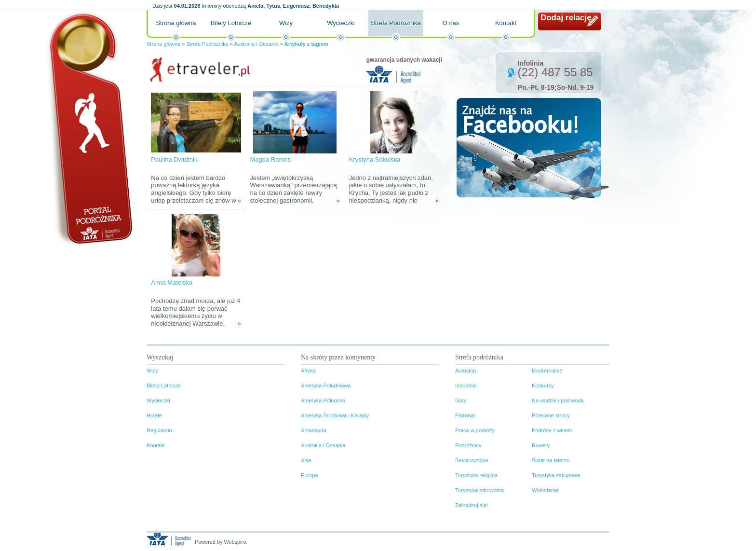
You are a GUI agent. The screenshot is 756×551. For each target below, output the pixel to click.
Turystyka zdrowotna (479, 490)
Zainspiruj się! (472, 505)
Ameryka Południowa (326, 386)
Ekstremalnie (547, 371)
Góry (461, 400)
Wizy (286, 23)
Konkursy (543, 386)
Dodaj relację (566, 18)
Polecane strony (551, 415)
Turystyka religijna (476, 475)
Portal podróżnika (89, 128)
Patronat (465, 415)
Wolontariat (545, 490)
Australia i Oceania (256, 44)
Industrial (466, 386)
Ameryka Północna (323, 400)
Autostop (466, 371)
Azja (306, 460)
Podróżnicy (468, 445)
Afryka (308, 371)
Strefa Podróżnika (396, 23)
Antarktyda (314, 430)
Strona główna (176, 23)
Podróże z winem (552, 430)
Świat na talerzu (551, 460)
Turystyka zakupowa (556, 475)
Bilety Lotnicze (231, 23)
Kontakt (506, 23)
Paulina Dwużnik (174, 159)
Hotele (154, 415)
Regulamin (159, 430)
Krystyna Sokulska (375, 159)
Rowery (541, 445)
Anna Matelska (172, 282)
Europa (309, 475)
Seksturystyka (472, 460)
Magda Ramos (270, 159)
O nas (451, 23)
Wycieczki (341, 23)
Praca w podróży (475, 430)
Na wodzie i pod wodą (558, 400)
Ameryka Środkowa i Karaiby (335, 415)
